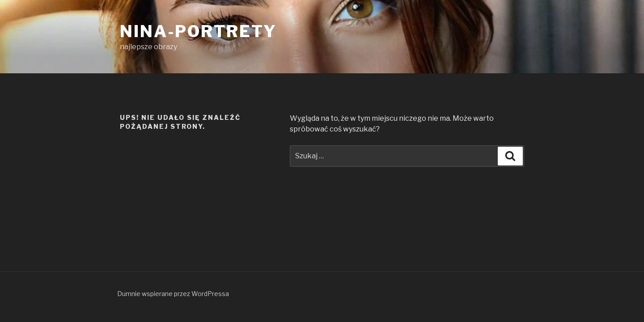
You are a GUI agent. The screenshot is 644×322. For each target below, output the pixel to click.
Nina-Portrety (198, 31)
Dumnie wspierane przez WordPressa (173, 294)
